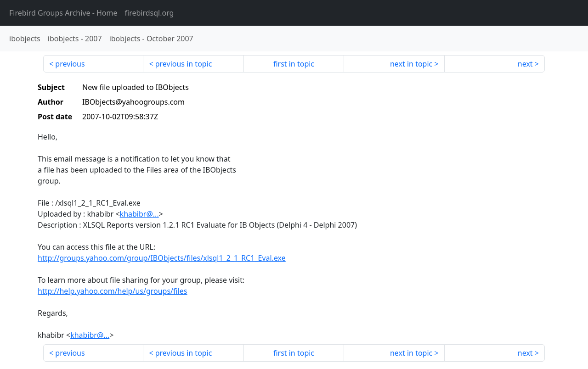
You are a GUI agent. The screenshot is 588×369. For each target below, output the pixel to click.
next (525, 64)
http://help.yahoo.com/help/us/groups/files (113, 291)
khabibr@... (139, 214)
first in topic (294, 64)
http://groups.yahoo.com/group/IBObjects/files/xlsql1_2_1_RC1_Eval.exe (162, 258)
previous (70, 64)
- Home (63, 13)
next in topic (411, 64)
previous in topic (184, 64)
